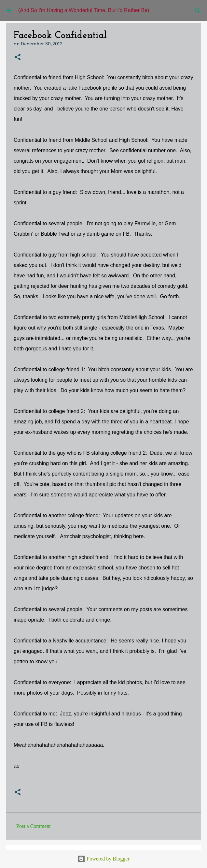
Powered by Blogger (103, 859)
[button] (18, 58)
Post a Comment (34, 826)
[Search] (198, 10)
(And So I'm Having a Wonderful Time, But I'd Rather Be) (84, 10)
